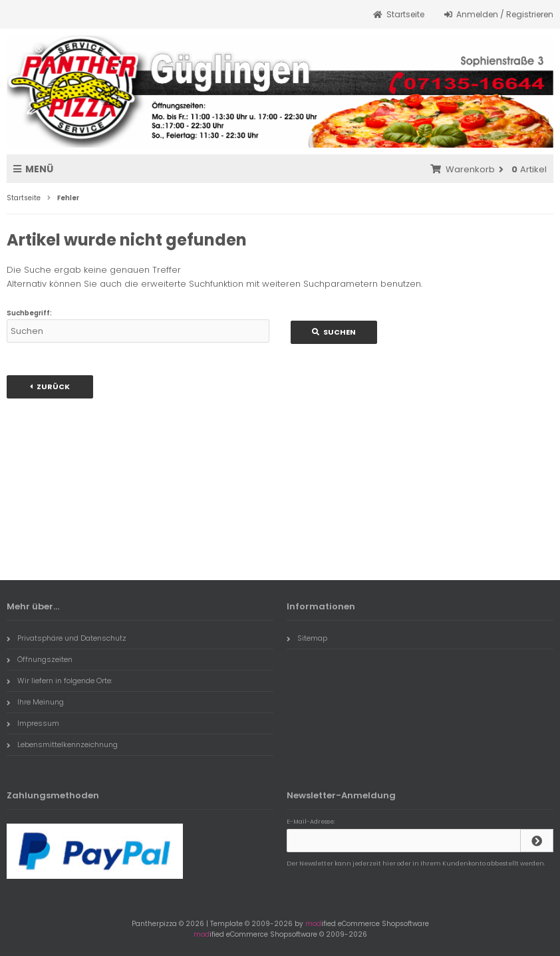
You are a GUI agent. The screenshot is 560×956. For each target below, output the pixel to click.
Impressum (33, 723)
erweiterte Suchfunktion (192, 284)
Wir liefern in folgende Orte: (60, 681)
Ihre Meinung (35, 702)
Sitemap (307, 638)
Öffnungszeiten (40, 659)
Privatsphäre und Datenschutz (67, 638)
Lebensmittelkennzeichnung (62, 744)
